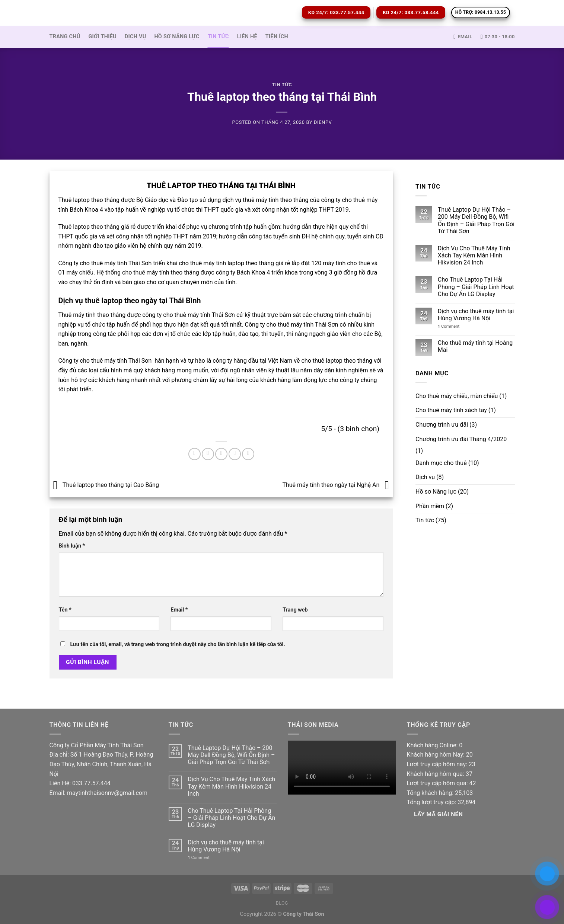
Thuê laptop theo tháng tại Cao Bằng (104, 485)
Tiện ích (277, 37)
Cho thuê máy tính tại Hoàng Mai (475, 346)
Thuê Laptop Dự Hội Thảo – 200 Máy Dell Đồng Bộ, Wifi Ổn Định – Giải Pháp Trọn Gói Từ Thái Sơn (476, 220)
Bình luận (72, 546)
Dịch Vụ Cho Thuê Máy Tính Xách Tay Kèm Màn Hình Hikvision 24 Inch (474, 255)
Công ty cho (74, 361)
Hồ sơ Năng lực (177, 37)
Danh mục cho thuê (441, 463)
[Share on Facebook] (195, 454)
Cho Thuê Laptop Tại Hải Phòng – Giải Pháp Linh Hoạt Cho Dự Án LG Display (476, 287)
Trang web (295, 610)
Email (179, 610)
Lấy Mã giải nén (438, 814)
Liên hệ (247, 37)
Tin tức (218, 37)
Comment (449, 326)
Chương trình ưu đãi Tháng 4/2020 (461, 439)
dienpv (323, 122)
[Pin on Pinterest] (235, 454)
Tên (65, 610)
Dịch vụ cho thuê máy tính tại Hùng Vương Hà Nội (476, 315)
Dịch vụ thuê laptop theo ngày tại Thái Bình (130, 301)
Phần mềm (430, 506)
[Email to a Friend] (221, 454)
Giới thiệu (103, 37)
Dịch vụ (136, 37)
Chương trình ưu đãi (442, 425)
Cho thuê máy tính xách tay (451, 410)
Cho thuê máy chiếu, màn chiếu (457, 396)
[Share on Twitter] (208, 454)
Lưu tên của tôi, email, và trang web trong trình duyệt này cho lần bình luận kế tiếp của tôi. (177, 644)
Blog (282, 903)
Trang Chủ (65, 37)
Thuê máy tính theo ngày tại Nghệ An (337, 485)
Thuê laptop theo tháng (89, 227)
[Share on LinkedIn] (248, 454)
